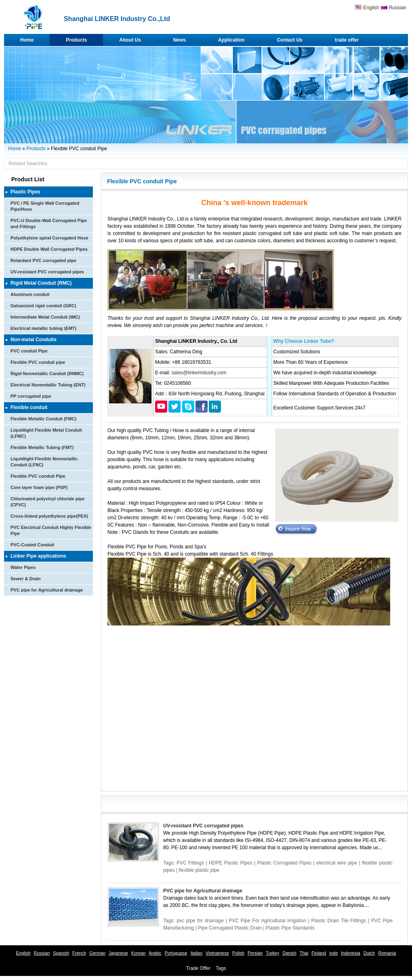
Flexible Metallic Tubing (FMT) (42, 447)
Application (231, 40)
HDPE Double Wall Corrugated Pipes (49, 249)
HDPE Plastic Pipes (231, 863)
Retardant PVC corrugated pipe (43, 260)
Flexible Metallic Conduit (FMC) (43, 419)
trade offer (347, 40)
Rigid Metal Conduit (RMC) (41, 283)
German (97, 953)
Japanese (118, 953)
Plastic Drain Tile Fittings (338, 921)
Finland (319, 953)
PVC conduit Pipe (29, 351)
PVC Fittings (190, 863)
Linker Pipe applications (38, 556)
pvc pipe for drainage (200, 921)
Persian (255, 953)
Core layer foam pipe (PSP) (39, 487)
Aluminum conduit (30, 294)
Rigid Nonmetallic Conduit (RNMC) (47, 374)
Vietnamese (217, 953)
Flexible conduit (29, 407)
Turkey (272, 953)
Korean (138, 953)
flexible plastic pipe (199, 870)
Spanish (61, 953)
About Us (130, 40)
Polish (238, 953)
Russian (398, 8)
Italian (197, 953)
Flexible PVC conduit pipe (38, 362)
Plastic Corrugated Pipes (284, 863)
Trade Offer (198, 968)
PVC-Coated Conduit (32, 545)
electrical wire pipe (337, 863)
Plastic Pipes (25, 192)
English (371, 8)
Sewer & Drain (26, 579)
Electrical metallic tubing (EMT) (43, 328)
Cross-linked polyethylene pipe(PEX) (49, 516)
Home (27, 40)
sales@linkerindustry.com (199, 373)
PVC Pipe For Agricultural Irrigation (267, 921)
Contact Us (289, 40)
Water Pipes (23, 567)
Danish (289, 953)
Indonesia (351, 953)
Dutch (369, 953)
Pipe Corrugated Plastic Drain (230, 928)
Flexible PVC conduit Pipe (38, 476)
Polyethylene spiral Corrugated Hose (49, 238)
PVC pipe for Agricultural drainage (47, 590)
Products (76, 40)
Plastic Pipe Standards (290, 928)
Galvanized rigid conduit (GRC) (43, 306)
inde (333, 953)
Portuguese (176, 953)
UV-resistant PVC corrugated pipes (47, 272)
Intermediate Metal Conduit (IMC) (45, 317)
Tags (221, 968)
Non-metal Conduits (34, 340)
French (79, 953)
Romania (387, 953)
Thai (304, 953)
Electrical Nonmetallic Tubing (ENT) (48, 385)
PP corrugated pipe (31, 396)
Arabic (155, 953)
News (180, 40)
